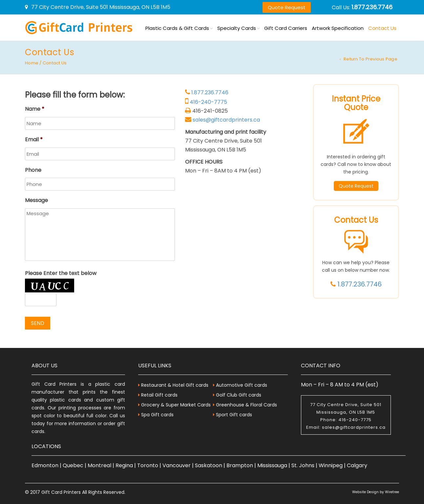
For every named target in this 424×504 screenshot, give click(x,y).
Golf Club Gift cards (239, 395)
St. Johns (303, 465)
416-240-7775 (208, 102)
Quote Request (287, 7)
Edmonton (45, 465)
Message (36, 201)
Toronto (148, 465)
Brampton (240, 465)
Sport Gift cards (234, 415)
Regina (124, 465)
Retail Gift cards (159, 395)
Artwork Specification (338, 28)
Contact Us (382, 28)
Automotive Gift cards (242, 385)
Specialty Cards (237, 28)
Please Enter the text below (61, 274)
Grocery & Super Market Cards (176, 405)
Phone (33, 170)
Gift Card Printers (61, 492)
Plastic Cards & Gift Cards (177, 28)
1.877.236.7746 (372, 7)
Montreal (99, 465)
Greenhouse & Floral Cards (246, 405)
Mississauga (272, 465)
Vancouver (177, 465)
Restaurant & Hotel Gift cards (175, 385)
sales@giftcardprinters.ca (226, 120)
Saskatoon (209, 465)
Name (35, 109)
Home (32, 63)
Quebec (73, 465)
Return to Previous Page (371, 59)
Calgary (357, 465)
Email (34, 140)
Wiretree (392, 492)
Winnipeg (331, 465)
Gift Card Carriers (286, 28)
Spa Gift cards (157, 415)
